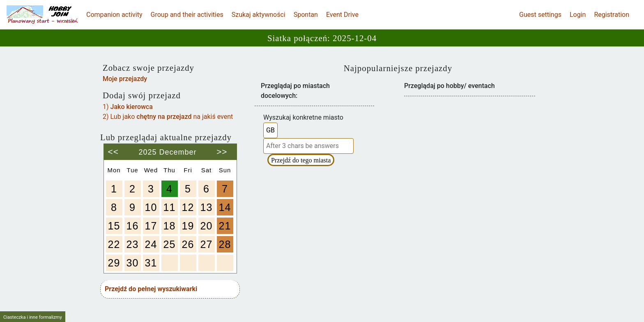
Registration (612, 15)
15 (114, 226)
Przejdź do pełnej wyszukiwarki (151, 289)
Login (578, 15)
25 (170, 244)
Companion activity (114, 15)
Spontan (306, 15)
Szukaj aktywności (259, 15)
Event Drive (342, 15)
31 (151, 263)
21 (225, 226)
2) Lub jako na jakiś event (168, 117)
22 (114, 244)
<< (113, 149)
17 (151, 226)
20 (207, 226)
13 (207, 207)
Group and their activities (187, 15)
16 (133, 226)
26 (188, 244)
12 (188, 207)
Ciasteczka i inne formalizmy (33, 317)
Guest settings (540, 15)
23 (133, 244)
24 (151, 244)
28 (225, 244)
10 (151, 207)
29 (114, 263)
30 (133, 263)
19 (188, 226)
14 (225, 207)
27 (207, 244)
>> (222, 149)
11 (170, 207)
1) (128, 107)
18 (170, 226)
